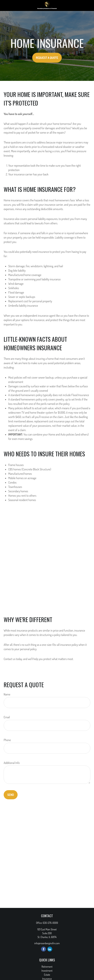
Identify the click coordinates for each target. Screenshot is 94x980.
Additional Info (12, 763)
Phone (7, 740)
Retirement (47, 967)
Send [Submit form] (11, 795)
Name (7, 694)
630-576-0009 (50, 923)
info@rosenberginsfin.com (47, 943)
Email (7, 717)
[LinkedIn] (50, 949)
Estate (47, 975)
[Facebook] (44, 949)
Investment (47, 971)
